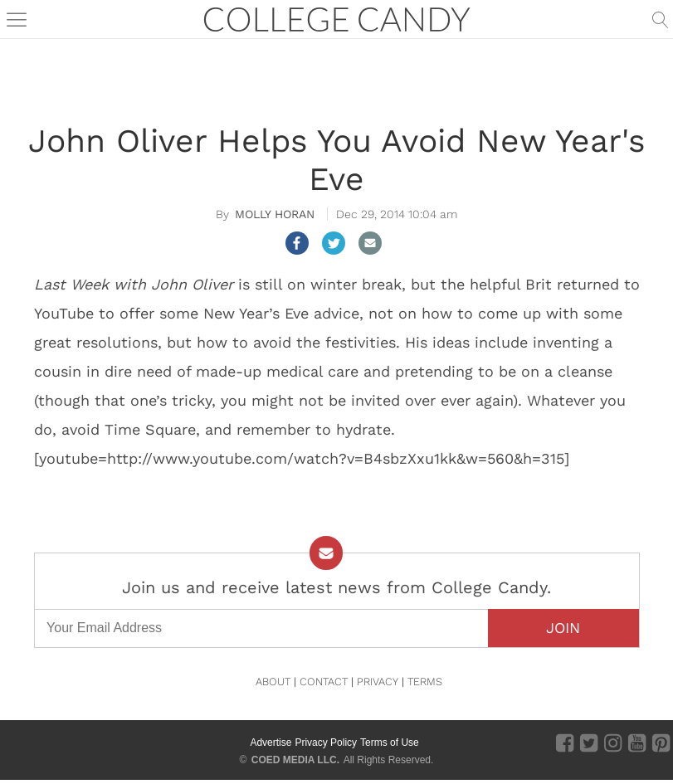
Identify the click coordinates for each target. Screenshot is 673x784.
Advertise (271, 743)
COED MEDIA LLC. (295, 760)
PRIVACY (378, 682)
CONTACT (324, 682)
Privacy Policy (326, 743)
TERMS (425, 682)
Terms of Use (390, 743)
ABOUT (273, 682)
